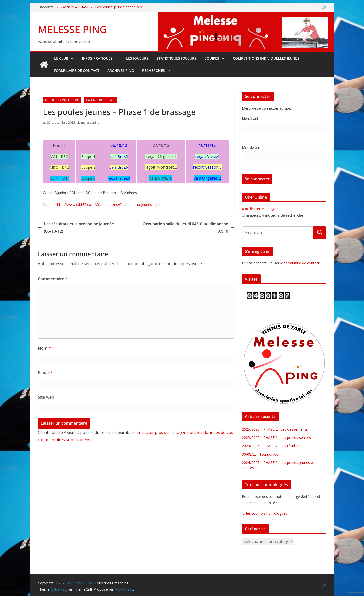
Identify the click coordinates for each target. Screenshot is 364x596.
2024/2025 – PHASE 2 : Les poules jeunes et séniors (99, 7)
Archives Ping (121, 70)
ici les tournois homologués (265, 513)
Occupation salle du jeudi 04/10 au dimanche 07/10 (188, 228)
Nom (44, 348)
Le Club (61, 58)
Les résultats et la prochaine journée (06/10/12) (76, 228)
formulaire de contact (302, 263)
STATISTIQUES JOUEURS (176, 58)
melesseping (90, 123)
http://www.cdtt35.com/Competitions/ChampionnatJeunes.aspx (109, 205)
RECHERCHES (153, 70)
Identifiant (250, 119)
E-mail (45, 373)
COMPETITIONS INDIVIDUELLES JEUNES (266, 58)
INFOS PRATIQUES (97, 58)
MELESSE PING (72, 29)
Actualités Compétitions (62, 100)
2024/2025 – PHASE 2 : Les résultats (272, 446)
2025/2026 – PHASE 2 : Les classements (275, 429)
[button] (71, 58)
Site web (46, 397)
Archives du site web (100, 100)
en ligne (260, 209)
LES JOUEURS (137, 58)
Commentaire (53, 279)
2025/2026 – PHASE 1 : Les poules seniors (276, 438)
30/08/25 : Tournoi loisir (261, 454)
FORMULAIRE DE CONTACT (77, 70)
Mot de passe (253, 148)
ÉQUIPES (212, 58)
